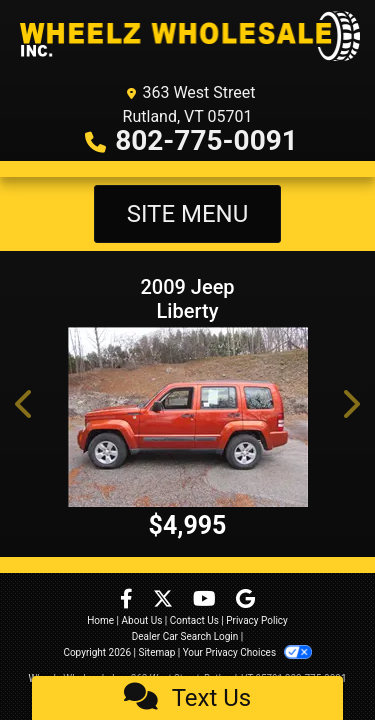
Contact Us (194, 620)
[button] (25, 404)
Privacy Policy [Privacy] (257, 620)
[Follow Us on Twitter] (165, 600)
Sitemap (156, 652)
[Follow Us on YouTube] (206, 600)
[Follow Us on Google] (245, 600)
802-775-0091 (206, 140)
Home (100, 620)
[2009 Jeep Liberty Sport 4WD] (187, 417)
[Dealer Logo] (187, 36)
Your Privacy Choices (247, 652)
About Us (142, 620)
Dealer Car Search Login (185, 636)
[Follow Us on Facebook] (128, 600)
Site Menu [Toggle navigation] (188, 214)
